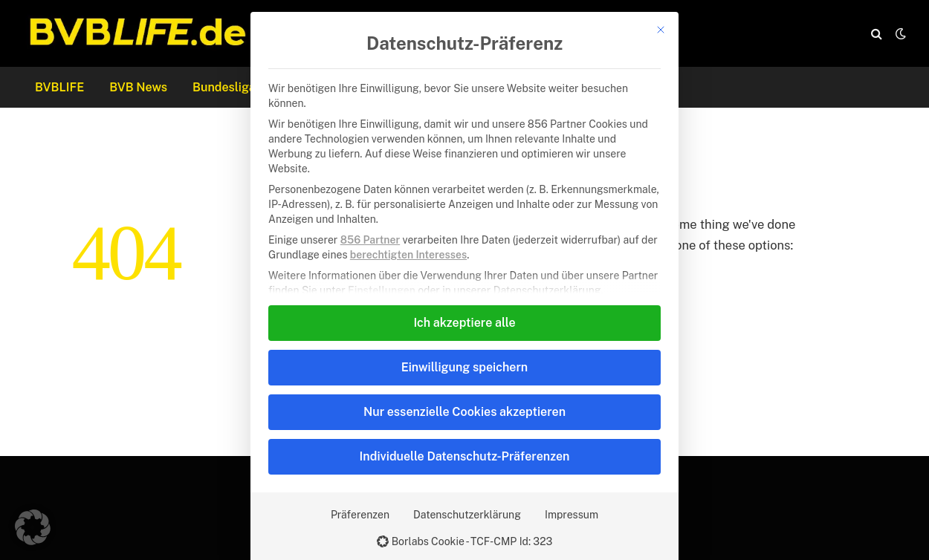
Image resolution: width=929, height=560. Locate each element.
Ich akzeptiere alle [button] (464, 323)
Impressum (572, 515)
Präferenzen (360, 515)
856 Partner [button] (370, 240)
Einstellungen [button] (382, 290)
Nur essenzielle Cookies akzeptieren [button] (464, 412)
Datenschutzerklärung (467, 515)
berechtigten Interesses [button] (408, 255)
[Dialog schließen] (661, 30)
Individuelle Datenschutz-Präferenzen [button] (465, 456)
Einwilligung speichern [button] (464, 367)
